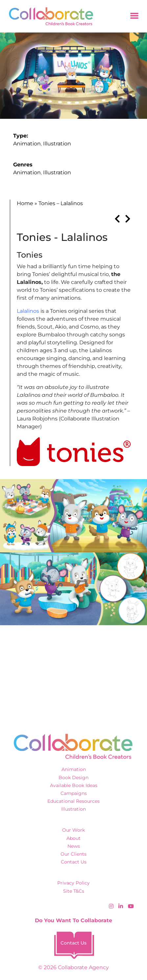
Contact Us (74, 862)
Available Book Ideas (74, 785)
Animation (27, 144)
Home (25, 203)
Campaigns (74, 793)
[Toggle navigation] (134, 16)
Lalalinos (28, 311)
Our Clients (73, 854)
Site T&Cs (74, 891)
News (74, 846)
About (73, 838)
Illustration (57, 144)
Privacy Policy (73, 883)
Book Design (73, 778)
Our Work (73, 830)
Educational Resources (73, 801)
